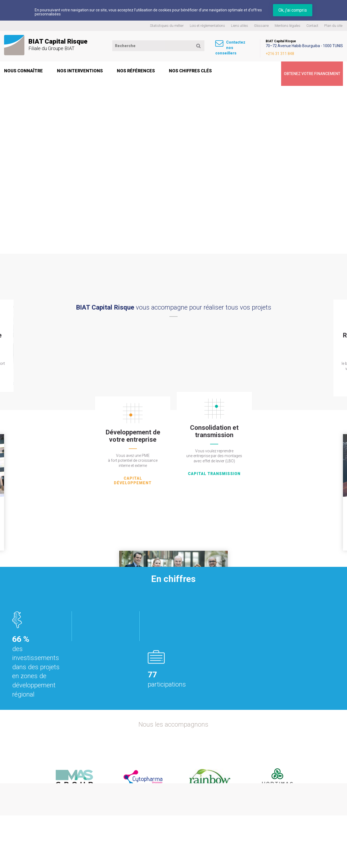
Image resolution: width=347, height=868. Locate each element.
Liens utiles (240, 26)
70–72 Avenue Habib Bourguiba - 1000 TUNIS (310, 45)
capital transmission (214, 432)
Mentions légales (287, 26)
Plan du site (333, 26)
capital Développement (133, 437)
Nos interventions (80, 72)
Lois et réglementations (207, 26)
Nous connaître (23, 72)
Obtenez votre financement (301, 72)
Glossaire (261, 26)
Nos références (136, 72)
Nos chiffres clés (190, 72)
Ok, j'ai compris (293, 10)
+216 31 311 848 (301, 52)
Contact (312, 26)
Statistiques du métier (167, 26)
